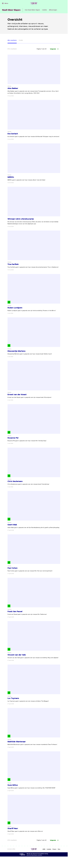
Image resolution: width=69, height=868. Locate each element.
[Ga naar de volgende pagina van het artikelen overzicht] (54, 49)
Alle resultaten (12, 40)
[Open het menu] (5, 3)
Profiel (21, 40)
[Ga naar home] (34, 3)
